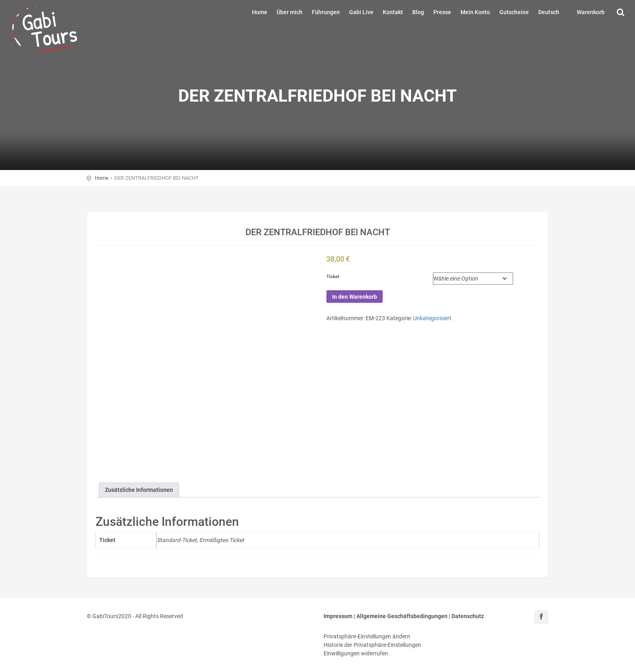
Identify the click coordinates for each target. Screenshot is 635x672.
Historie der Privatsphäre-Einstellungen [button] (372, 645)
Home (260, 12)
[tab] (139, 490)
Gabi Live (361, 12)
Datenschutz (468, 616)
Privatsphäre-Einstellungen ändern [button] (367, 636)
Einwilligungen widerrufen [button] (356, 653)
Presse (442, 12)
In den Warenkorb (355, 297)
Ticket (333, 277)
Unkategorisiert (432, 318)
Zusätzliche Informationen (139, 490)
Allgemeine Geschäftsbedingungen (402, 616)
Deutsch (549, 12)
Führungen (326, 12)
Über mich (290, 12)
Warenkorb (591, 12)
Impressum (338, 616)
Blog (418, 12)
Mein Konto (475, 12)
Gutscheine (514, 12)
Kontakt (393, 12)
